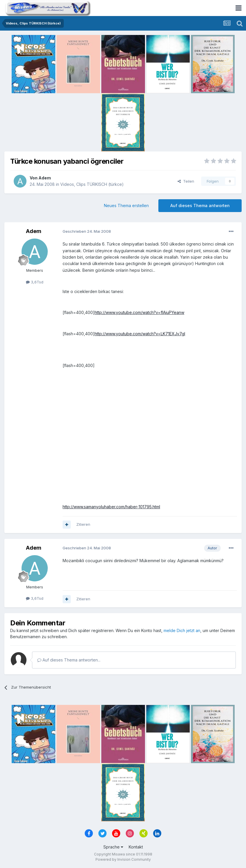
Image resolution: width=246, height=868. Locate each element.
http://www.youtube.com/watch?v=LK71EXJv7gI (140, 334)
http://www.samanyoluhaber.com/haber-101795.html (111, 507)
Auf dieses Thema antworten (200, 205)
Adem (45, 178)
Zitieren (83, 524)
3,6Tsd (35, 282)
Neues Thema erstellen (126, 205)
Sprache (113, 847)
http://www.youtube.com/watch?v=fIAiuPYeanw (139, 312)
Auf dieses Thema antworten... (69, 660)
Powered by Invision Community (123, 859)
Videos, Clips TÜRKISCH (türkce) (92, 184)
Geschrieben (87, 231)
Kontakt (136, 847)
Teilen (186, 181)
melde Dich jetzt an (182, 630)
